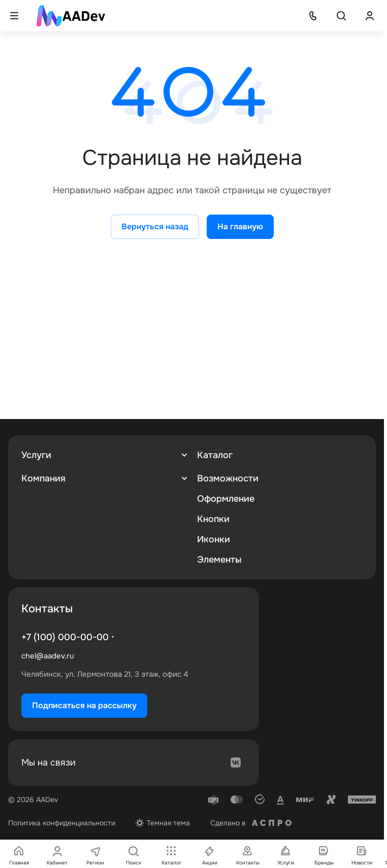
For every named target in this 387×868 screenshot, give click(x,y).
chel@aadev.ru (48, 656)
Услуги (36, 455)
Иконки (214, 539)
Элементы (219, 560)
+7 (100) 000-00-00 (65, 637)
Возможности (228, 478)
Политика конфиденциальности (62, 823)
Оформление (226, 499)
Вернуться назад (155, 227)
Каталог (215, 455)
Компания (43, 478)
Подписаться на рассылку (84, 705)
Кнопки (213, 519)
